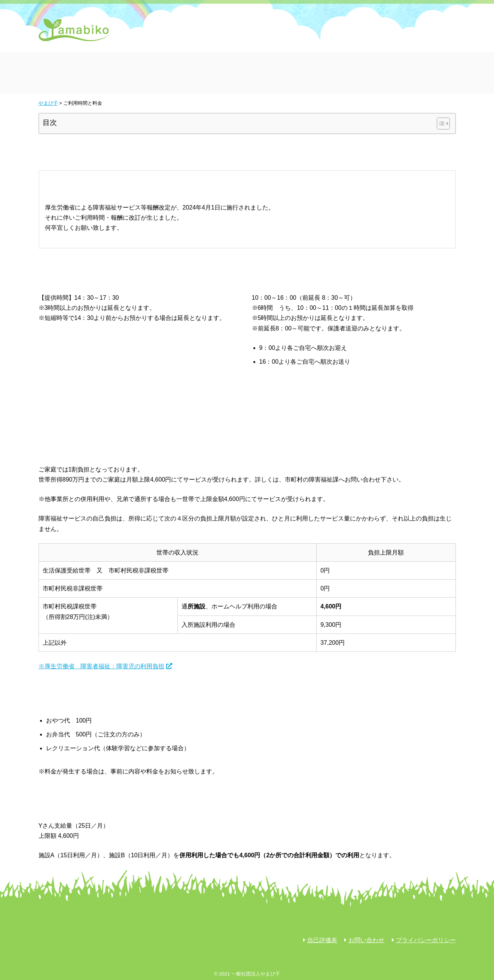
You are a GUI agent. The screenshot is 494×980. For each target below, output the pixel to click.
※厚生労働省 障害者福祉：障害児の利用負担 (101, 666)
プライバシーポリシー (426, 940)
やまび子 (74, 30)
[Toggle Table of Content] (440, 123)
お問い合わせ (366, 940)
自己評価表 (322, 940)
